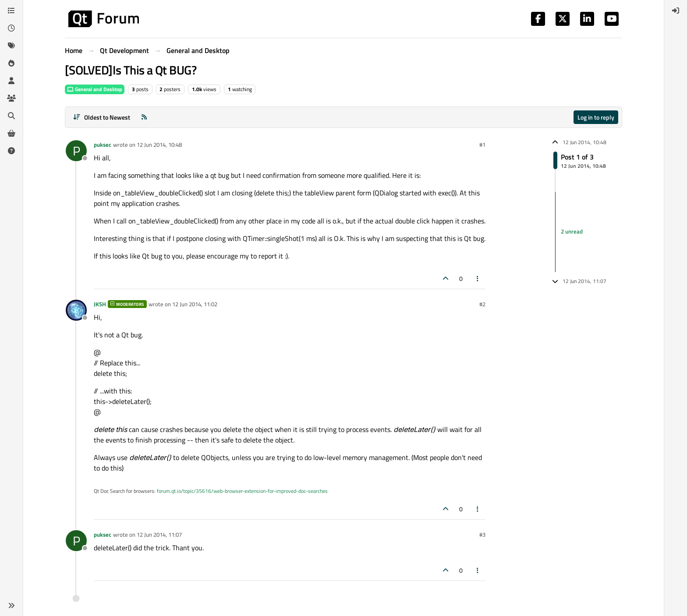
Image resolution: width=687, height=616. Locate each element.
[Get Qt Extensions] (11, 133)
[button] (11, 605)
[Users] (11, 81)
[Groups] (11, 98)
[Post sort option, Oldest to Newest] (101, 117)
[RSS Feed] (144, 117)
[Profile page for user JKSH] (76, 310)
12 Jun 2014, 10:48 (159, 145)
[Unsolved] (11, 151)
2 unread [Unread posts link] (572, 232)
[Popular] (11, 63)
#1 (482, 145)
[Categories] (11, 11)
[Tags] (11, 46)
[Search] (11, 116)
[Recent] (11, 28)
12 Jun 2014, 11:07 (159, 535)
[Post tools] (478, 278)
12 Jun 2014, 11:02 (195, 304)
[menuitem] (676, 11)
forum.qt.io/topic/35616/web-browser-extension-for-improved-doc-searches (242, 491)
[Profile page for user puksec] (76, 151)
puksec (103, 145)
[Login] (676, 11)
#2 (482, 304)
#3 (482, 535)
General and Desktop (95, 89)
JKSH (100, 304)
